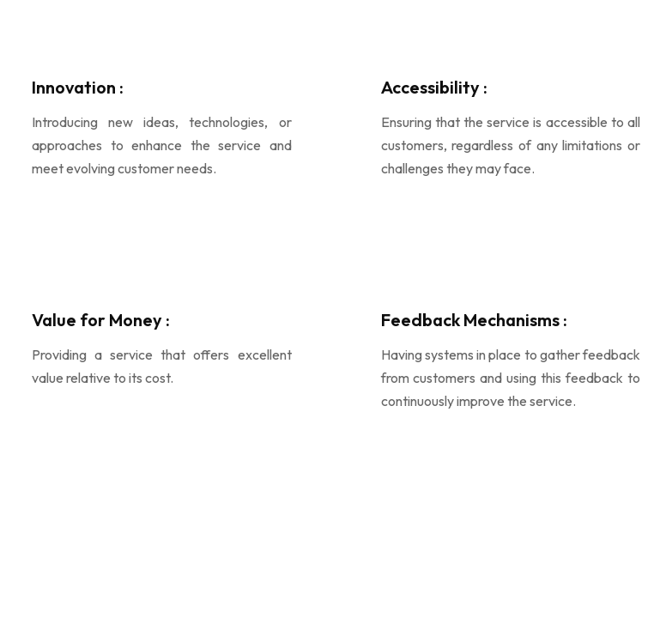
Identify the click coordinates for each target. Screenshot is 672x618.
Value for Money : (101, 320)
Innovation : (78, 87)
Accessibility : (434, 87)
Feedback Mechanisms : (474, 320)
